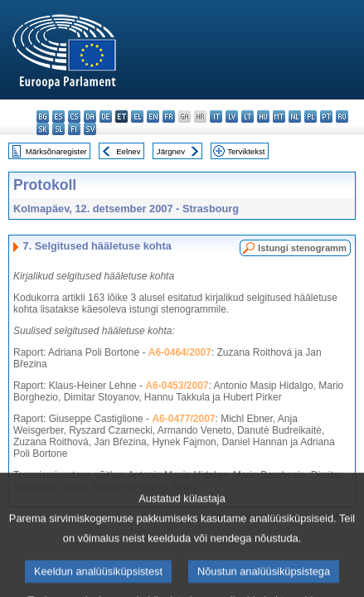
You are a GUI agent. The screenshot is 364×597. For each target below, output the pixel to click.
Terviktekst (246, 151)
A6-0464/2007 (180, 352)
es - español (58, 116)
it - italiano (216, 116)
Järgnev (171, 151)
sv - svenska (90, 129)
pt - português (326, 116)
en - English (153, 116)
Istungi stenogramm (302, 248)
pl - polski (311, 116)
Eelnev (128, 151)
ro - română (342, 116)
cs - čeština (74, 116)
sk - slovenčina (43, 129)
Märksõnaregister (56, 151)
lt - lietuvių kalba (248, 116)
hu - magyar (263, 116)
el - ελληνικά (137, 116)
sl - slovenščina (58, 129)
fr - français (169, 116)
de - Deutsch (106, 116)
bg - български (43, 116)
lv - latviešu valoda (232, 116)
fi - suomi (74, 129)
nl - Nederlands (295, 116)
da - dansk (90, 116)
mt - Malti (279, 116)
